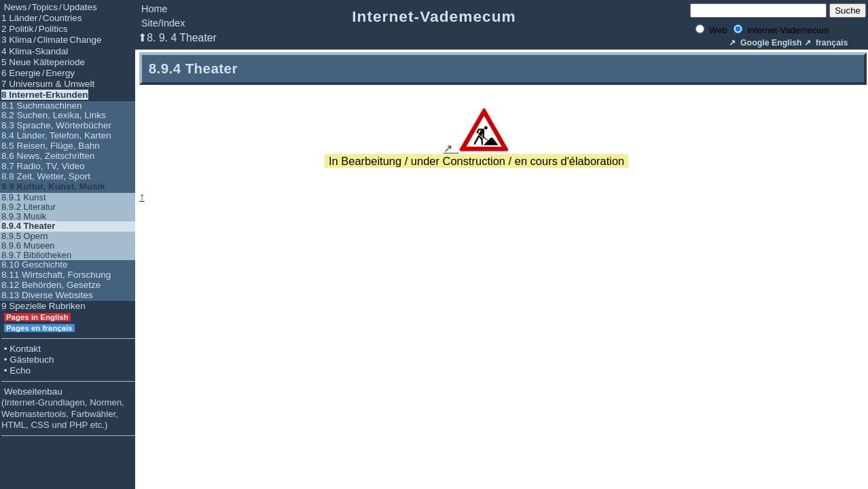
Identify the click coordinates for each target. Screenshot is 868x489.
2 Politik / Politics (35, 29)
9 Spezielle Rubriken (43, 306)
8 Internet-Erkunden (45, 95)
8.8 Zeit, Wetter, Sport (46, 176)
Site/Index (163, 23)
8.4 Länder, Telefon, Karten (56, 135)
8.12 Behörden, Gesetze (51, 285)
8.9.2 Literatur (29, 207)
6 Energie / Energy (38, 73)
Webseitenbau (63, 408)
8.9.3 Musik (24, 216)
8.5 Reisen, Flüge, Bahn (51, 146)
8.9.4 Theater (28, 226)
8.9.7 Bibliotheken (36, 255)
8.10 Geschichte (35, 265)
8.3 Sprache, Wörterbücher (56, 125)
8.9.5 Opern (25, 236)
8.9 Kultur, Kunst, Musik (53, 186)
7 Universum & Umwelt (48, 84)
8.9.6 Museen (28, 246)
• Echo (16, 370)
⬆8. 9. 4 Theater (177, 38)
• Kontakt (21, 349)
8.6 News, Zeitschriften (48, 156)
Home (155, 9)
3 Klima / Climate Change (51, 40)
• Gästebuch (28, 360)
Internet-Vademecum (434, 16)
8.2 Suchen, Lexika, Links (54, 115)
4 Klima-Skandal (35, 51)
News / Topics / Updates (49, 7)
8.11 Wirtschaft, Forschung (56, 275)
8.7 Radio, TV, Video (43, 166)
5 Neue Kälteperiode (43, 62)
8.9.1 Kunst (24, 197)
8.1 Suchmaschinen (42, 106)
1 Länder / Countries (42, 18)
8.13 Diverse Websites (47, 295)
